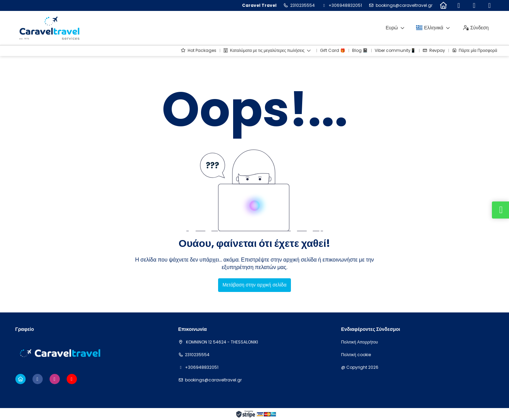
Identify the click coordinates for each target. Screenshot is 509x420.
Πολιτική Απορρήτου (360, 342)
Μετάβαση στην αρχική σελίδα (254, 285)
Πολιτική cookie (356, 355)
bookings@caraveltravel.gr (404, 5)
